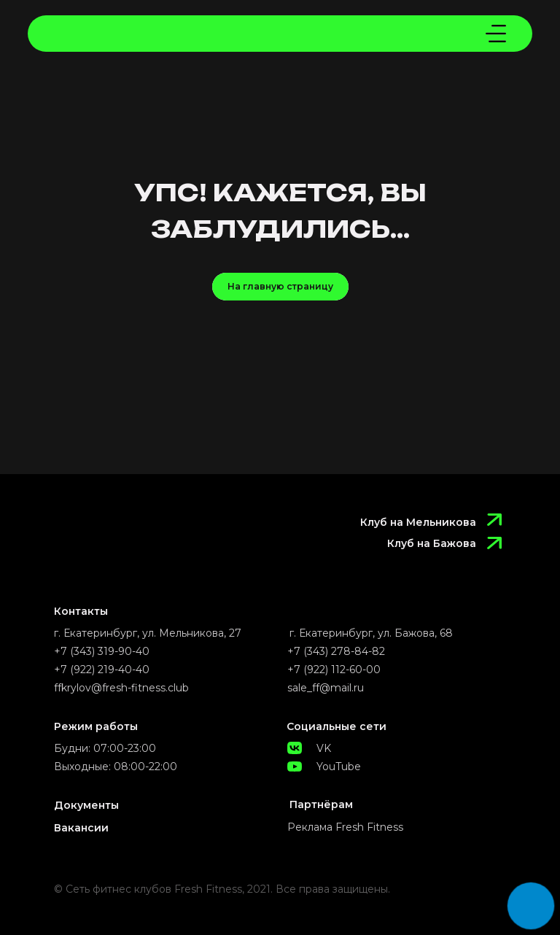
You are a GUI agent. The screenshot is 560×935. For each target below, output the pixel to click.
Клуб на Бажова (432, 543)
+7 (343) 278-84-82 (336, 651)
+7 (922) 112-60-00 (334, 670)
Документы (86, 805)
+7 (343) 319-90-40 (102, 651)
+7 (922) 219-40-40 (102, 670)
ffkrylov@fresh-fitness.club (121, 688)
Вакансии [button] (81, 828)
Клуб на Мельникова (418, 522)
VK (324, 748)
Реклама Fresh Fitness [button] (345, 827)
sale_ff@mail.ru (326, 688)
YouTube (339, 767)
